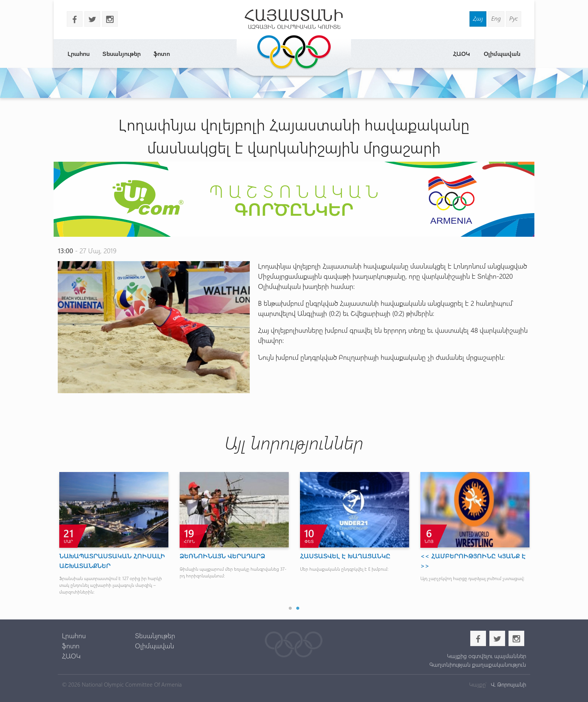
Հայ (478, 18)
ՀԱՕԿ (461, 53)
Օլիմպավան (502, 53)
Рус (514, 18)
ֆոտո (162, 53)
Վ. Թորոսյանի (508, 684)
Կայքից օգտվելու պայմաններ (487, 656)
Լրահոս (79, 53)
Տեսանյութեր (121, 53)
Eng (496, 18)
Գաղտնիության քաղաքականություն (478, 664)
